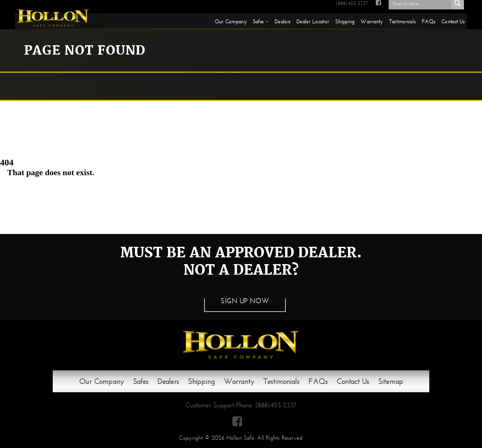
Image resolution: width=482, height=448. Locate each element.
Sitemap (391, 381)
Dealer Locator (313, 21)
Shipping (345, 21)
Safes (258, 21)
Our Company (231, 21)
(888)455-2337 (352, 3)
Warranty (371, 21)
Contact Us (453, 21)
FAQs (429, 21)
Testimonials (402, 21)
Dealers (282, 21)
